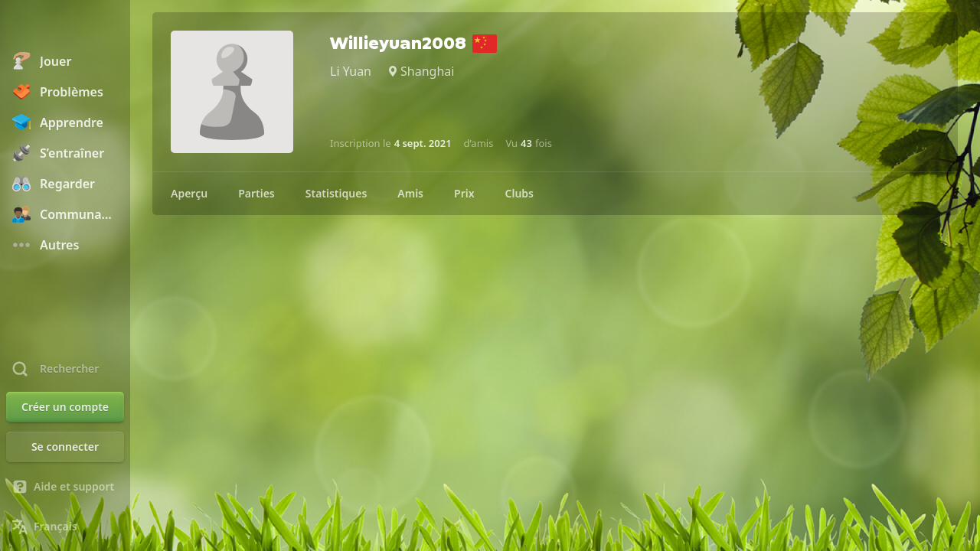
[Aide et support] (65, 487)
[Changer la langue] (65, 527)
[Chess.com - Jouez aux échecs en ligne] (65, 26)
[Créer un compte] (65, 407)
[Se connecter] (65, 447)
